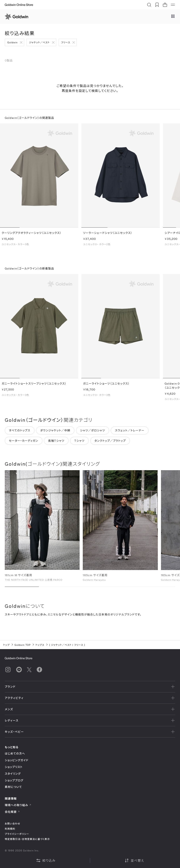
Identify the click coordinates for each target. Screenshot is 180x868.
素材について (13, 787)
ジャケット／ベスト (39, 42)
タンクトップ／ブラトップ (110, 442)
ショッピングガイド (17, 760)
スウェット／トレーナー (130, 432)
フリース (66, 42)
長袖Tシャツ (56, 442)
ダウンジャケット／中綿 (55, 432)
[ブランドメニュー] (173, 17)
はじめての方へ (15, 753)
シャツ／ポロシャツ (93, 432)
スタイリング (13, 774)
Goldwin (12, 42)
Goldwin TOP (23, 645)
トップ (6, 645)
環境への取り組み (18, 805)
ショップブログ (14, 780)
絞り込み (46, 860)
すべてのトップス (20, 432)
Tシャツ (79, 442)
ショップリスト (14, 767)
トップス (40, 645)
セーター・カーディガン (24, 442)
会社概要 (12, 812)
